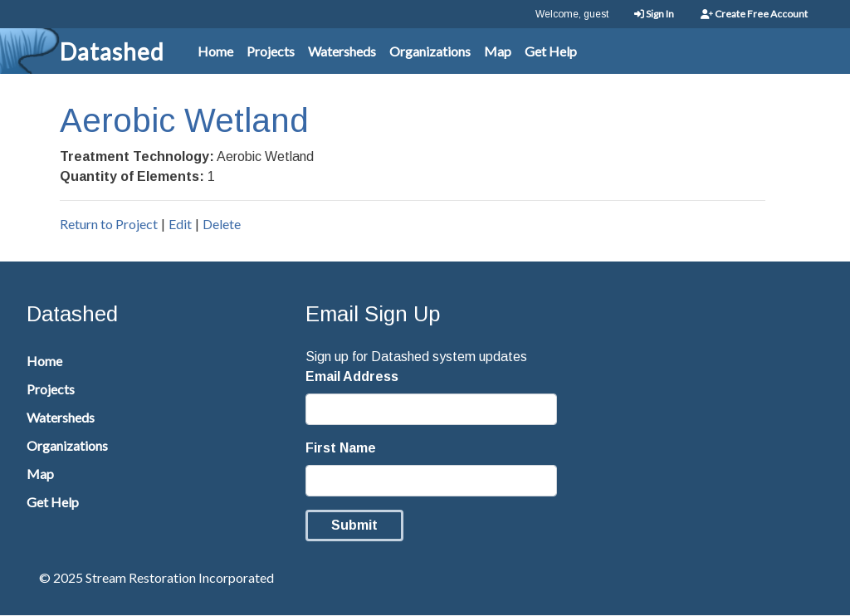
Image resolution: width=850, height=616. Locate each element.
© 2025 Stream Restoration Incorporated (156, 577)
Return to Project (109, 224)
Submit (354, 525)
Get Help (551, 51)
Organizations (430, 51)
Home (215, 51)
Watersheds (342, 51)
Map (498, 51)
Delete (222, 224)
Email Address (352, 376)
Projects (271, 51)
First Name (341, 448)
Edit (180, 224)
